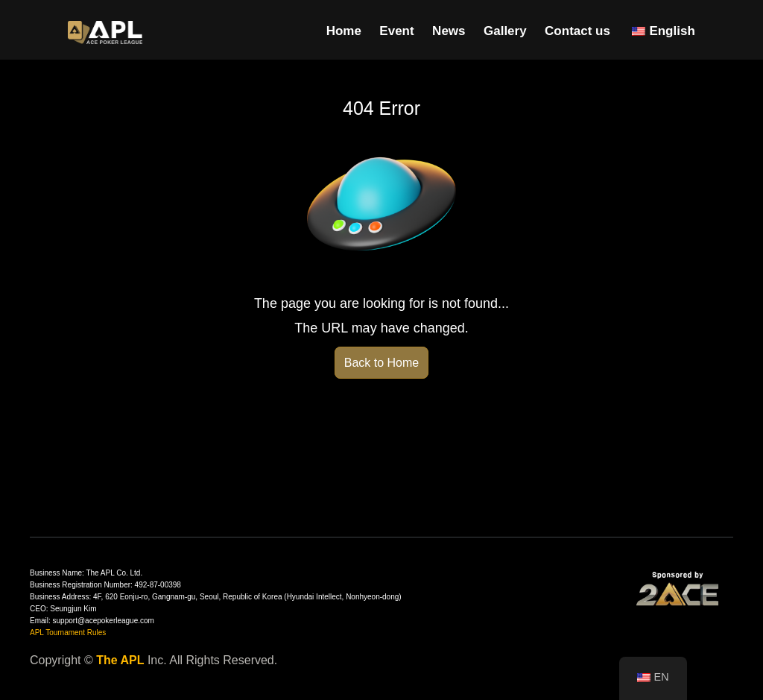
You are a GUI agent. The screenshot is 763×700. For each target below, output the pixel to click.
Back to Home (381, 363)
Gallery (505, 31)
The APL (120, 660)
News (449, 31)
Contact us (577, 31)
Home (344, 31)
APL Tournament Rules (68, 633)
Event (396, 31)
